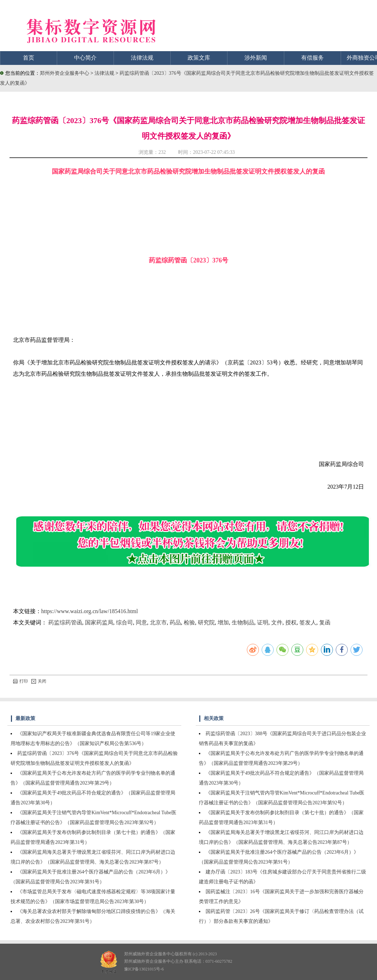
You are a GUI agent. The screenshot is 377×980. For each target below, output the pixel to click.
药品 (175, 622)
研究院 (206, 622)
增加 (223, 622)
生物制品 (243, 622)
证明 (263, 622)
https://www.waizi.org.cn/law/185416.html (90, 611)
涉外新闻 (256, 58)
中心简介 (85, 58)
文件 (277, 622)
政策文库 (199, 58)
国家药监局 (99, 622)
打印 (20, 681)
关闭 (39, 681)
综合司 (124, 622)
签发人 (308, 622)
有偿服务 (312, 58)
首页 (29, 58)
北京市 (158, 622)
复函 (325, 622)
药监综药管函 (65, 622)
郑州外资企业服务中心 (65, 73)
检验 (189, 622)
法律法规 (142, 58)
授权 (291, 622)
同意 (141, 622)
